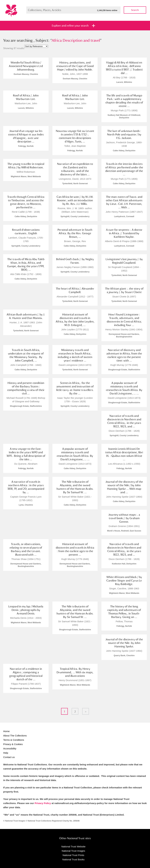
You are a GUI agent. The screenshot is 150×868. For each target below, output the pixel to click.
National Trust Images (73, 851)
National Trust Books (73, 859)
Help (6, 753)
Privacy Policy (43, 803)
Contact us (9, 757)
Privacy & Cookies (13, 744)
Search (135, 10)
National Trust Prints (73, 855)
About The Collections (15, 736)
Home (6, 731)
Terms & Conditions (14, 740)
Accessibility (10, 748)
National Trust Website (73, 846)
